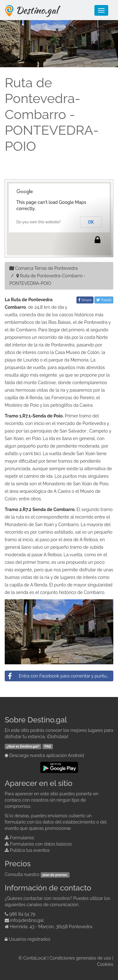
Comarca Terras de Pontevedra (46, 268)
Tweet (104, 300)
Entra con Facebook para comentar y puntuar (58, 676)
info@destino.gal (27, 920)
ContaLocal (35, 958)
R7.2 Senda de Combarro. (49, 509)
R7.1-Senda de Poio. (43, 416)
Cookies (105, 964)
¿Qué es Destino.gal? (23, 746)
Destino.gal (37, 10)
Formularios (22, 838)
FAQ (48, 746)
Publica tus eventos (30, 850)
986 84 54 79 (22, 914)
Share (85, 300)
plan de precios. (55, 875)
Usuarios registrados (30, 939)
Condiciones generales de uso (81, 958)
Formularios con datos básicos (41, 844)
